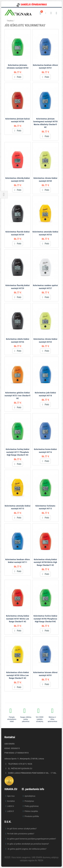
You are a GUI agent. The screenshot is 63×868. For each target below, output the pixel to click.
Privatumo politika (32, 816)
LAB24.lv (11, 806)
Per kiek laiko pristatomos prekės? (21, 834)
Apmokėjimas (30, 796)
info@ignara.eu (25, 768)
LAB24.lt (10, 811)
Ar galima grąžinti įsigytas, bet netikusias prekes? (27, 849)
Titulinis (10, 21)
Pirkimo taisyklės (31, 811)
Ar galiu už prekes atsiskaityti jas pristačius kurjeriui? (28, 844)
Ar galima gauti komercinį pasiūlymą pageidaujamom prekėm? (32, 839)
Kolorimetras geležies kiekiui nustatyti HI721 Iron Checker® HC (18, 395)
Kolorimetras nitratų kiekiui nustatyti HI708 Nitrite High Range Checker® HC (45, 562)
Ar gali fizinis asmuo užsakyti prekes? (22, 829)
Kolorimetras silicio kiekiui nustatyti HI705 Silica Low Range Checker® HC (18, 675)
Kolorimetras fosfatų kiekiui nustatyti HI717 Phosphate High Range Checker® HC (18, 452)
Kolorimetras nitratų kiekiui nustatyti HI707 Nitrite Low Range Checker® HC (18, 619)
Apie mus (11, 796)
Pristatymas (29, 801)
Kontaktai (11, 801)
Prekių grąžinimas (32, 806)
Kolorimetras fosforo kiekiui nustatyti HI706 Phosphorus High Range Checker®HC (45, 619)
